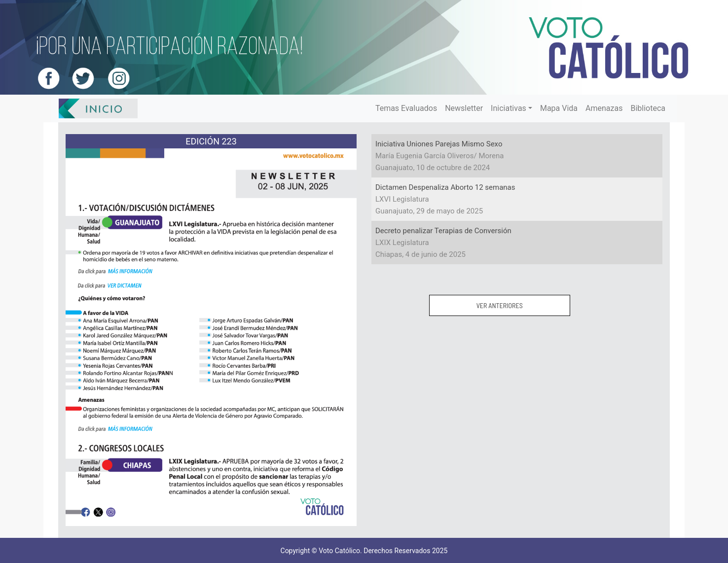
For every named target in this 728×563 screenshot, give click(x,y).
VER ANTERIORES (500, 305)
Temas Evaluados (406, 108)
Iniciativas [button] (509, 108)
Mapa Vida (559, 108)
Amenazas (604, 108)
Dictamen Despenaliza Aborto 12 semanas (445, 187)
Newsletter (464, 108)
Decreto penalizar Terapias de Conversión (443, 231)
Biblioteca (648, 108)
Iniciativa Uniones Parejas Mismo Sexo (439, 144)
